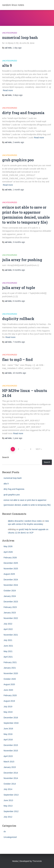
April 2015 (8, 756)
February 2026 (10, 558)
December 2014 (11, 773)
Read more (8, 90)
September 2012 (11, 811)
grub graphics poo (18, 160)
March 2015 (9, 762)
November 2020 (11, 673)
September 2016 (11, 723)
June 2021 (8, 646)
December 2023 (11, 602)
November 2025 (11, 569)
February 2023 (10, 607)
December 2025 (11, 563)
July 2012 (8, 817)
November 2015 (11, 751)
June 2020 (8, 690)
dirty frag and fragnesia (23, 113)
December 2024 (11, 580)
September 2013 (11, 795)
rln (5, 832)
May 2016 (8, 734)
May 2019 (8, 712)
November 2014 (11, 778)
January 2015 (10, 767)
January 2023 (10, 613)
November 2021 (11, 635)
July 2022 (8, 624)
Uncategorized (10, 33)
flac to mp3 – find (17, 360)
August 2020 (9, 684)
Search (6, 457)
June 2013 (8, 800)
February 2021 (10, 662)
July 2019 (8, 707)
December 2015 (11, 745)
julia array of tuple (19, 288)
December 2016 (11, 718)
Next (38, 449)
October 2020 (10, 679)
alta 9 (7, 65)
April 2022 (8, 629)
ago (17, 48)
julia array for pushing (22, 260)
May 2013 (8, 806)
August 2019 (9, 701)
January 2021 (10, 668)
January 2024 (10, 596)
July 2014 (8, 789)
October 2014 (10, 784)
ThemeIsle (37, 861)
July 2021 (8, 640)
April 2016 (8, 740)
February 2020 (10, 695)
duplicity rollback (18, 319)
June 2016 (8, 729)
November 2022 (11, 618)
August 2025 (9, 574)
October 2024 (10, 591)
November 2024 (11, 585)
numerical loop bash (20, 38)
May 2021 (8, 651)
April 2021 (8, 657)
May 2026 (8, 546)
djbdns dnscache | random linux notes (25, 521)
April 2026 (8, 552)
